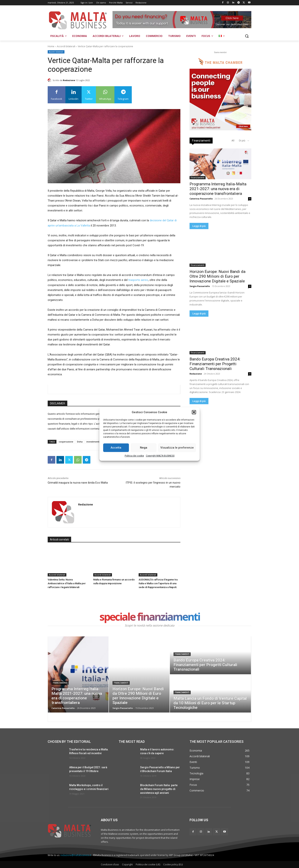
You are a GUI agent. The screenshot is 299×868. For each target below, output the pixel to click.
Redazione (69, 80)
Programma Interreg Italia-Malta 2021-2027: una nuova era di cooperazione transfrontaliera (218, 189)
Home (51, 46)
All (233, 141)
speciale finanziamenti (150, 617)
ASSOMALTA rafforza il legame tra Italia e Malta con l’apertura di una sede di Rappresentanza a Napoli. (158, 583)
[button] (194, 412)
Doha (80, 442)
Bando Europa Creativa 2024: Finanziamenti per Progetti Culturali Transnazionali (215, 364)
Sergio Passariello (200, 286)
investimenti (93, 442)
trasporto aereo (138, 280)
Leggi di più (199, 226)
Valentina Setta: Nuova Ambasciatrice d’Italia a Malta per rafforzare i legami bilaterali (67, 583)
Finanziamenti (198, 178)
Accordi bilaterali (66, 46)
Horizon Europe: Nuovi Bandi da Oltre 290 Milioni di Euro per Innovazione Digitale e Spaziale (217, 276)
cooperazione (66, 442)
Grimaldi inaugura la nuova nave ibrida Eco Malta (78, 483)
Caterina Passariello (201, 199)
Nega (144, 448)
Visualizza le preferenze (177, 448)
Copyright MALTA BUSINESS (160, 456)
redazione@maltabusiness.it (76, 855)
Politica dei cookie (134, 456)
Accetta (116, 448)
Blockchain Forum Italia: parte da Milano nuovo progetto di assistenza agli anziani (159, 789)
